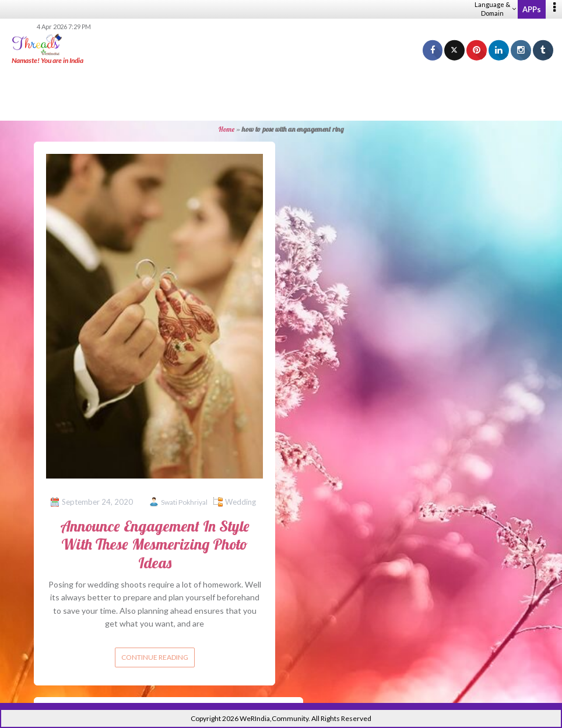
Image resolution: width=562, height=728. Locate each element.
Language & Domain (495, 9)
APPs (532, 9)
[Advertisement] (281, 93)
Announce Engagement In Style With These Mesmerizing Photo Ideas (155, 544)
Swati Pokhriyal (184, 502)
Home (226, 129)
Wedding (240, 502)
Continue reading (155, 657)
